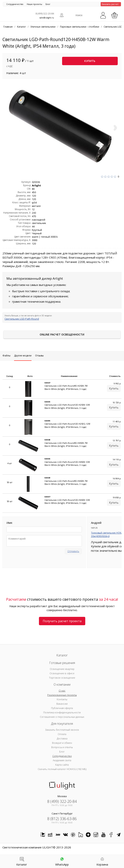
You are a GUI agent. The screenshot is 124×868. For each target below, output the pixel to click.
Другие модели (23, 356)
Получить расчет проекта (62, 621)
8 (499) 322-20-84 (45, 13)
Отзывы (39, 356)
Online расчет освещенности (62, 334)
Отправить (73, 551)
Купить (90, 61)
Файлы (6, 356)
